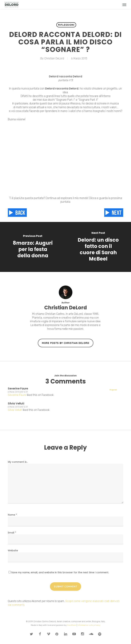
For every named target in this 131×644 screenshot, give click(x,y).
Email (12, 533)
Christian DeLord (54, 58)
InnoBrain (71, 625)
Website (13, 550)
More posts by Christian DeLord (66, 343)
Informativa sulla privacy (89, 625)
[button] (124, 5)
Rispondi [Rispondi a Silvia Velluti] (113, 390)
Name (12, 515)
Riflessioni (66, 25)
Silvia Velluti (16, 403)
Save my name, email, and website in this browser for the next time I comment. (60, 572)
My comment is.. (18, 462)
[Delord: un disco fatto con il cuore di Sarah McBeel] (98, 247)
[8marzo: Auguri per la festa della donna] (33, 247)
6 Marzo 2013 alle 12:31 (18, 392)
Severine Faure (18, 388)
